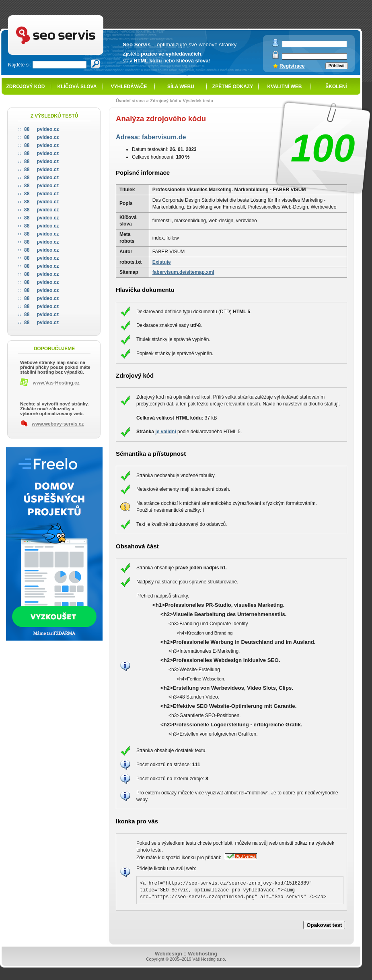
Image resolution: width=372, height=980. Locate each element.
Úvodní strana (130, 101)
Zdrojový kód (25, 87)
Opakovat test (324, 925)
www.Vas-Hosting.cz (56, 383)
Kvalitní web (285, 87)
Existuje (162, 262)
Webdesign (169, 954)
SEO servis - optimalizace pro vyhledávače (72, 16)
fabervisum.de (164, 137)
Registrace (292, 66)
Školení (336, 87)
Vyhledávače (129, 87)
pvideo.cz (41, 129)
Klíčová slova (77, 87)
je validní (165, 432)
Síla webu (181, 87)
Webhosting (202, 954)
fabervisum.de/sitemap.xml (183, 272)
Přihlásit (337, 66)
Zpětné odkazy (233, 87)
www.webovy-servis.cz (58, 424)
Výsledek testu (198, 101)
